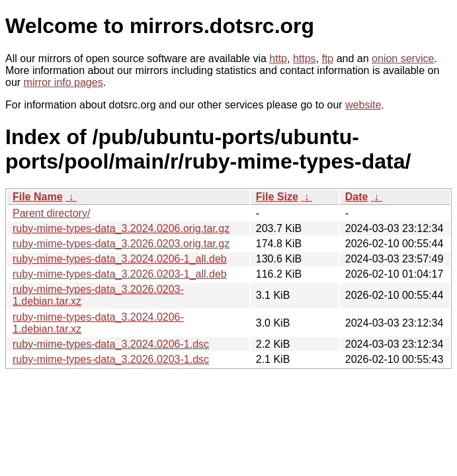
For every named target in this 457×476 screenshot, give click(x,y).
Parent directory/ (51, 213)
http (278, 59)
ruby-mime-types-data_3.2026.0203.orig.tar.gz (121, 244)
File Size (277, 197)
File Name (38, 197)
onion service (403, 59)
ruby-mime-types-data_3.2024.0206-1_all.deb (120, 259)
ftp (327, 59)
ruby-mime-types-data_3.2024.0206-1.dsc (111, 344)
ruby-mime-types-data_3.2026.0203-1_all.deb (120, 274)
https (305, 59)
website (363, 105)
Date (357, 197)
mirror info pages (63, 82)
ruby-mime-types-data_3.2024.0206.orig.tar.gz (121, 228)
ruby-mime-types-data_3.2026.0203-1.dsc (111, 359)
